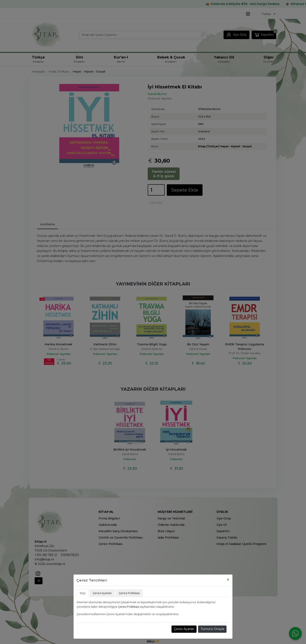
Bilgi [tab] (83, 593)
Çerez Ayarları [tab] (102, 593)
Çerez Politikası (129, 607)
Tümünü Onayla (212, 629)
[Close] (228, 580)
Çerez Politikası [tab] (129, 593)
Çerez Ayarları (184, 629)
